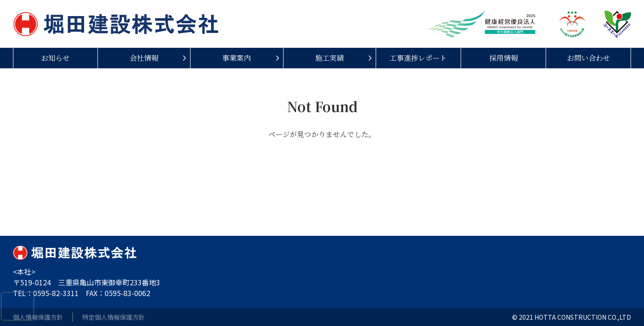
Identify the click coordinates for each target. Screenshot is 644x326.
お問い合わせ (589, 58)
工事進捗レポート (418, 58)
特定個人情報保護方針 (114, 317)
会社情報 (144, 58)
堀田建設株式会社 (116, 24)
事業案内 (237, 58)
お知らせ (55, 58)
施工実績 (330, 58)
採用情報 (504, 58)
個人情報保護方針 (38, 317)
